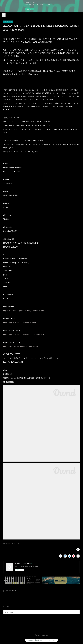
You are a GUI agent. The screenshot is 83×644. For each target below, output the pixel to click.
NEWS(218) (17, 544)
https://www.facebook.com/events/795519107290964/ (24, 334)
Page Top (41, 627)
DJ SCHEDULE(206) (8, 544)
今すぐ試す (30, 9)
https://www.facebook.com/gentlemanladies (20, 322)
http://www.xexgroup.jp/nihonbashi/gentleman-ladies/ (24, 311)
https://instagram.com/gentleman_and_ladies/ (21, 346)
